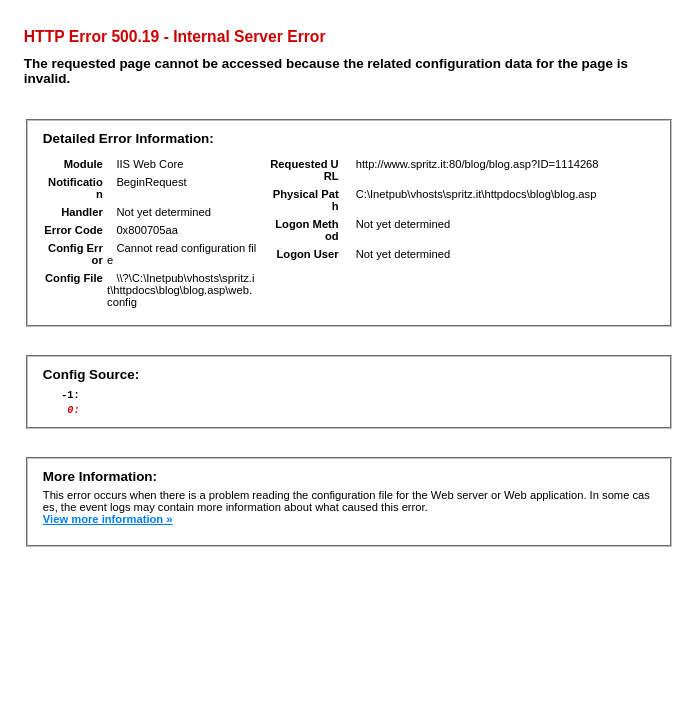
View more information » (108, 525)
